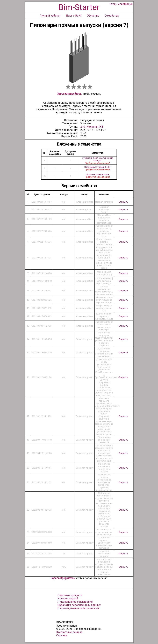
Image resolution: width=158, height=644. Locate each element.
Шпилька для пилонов (98, 174)
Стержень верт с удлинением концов (97, 159)
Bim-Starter (79, 7)
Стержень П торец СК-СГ (98, 167)
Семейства (112, 16)
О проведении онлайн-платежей (78, 608)
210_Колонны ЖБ (92, 127)
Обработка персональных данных (79, 605)
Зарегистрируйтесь (69, 94)
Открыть (123, 202)
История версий (68, 598)
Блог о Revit (74, 16)
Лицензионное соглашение (75, 602)
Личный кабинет (50, 16)
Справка (62, 635)
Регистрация (124, 4)
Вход (113, 4)
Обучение (93, 16)
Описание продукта (70, 595)
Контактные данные (69, 632)
